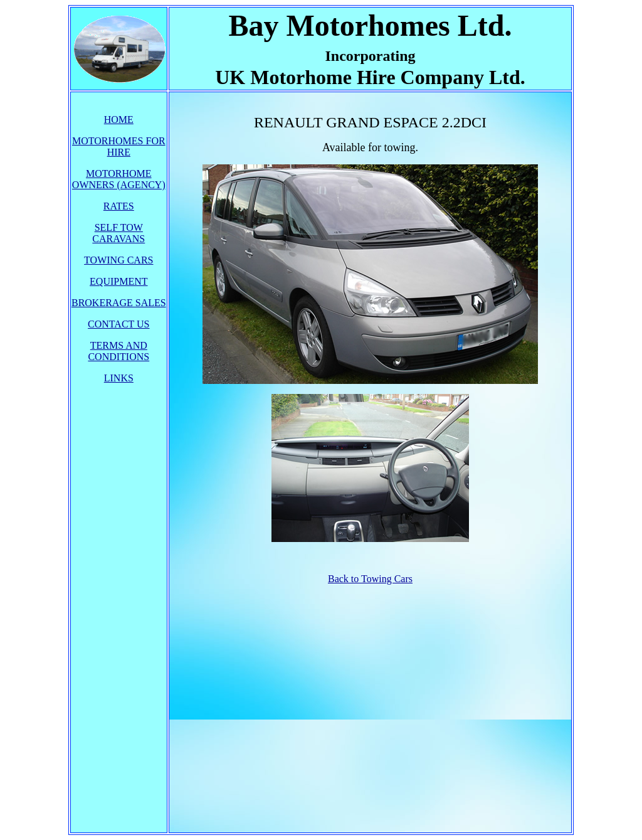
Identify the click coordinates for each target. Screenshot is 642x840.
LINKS (119, 378)
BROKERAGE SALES (119, 303)
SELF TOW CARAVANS (118, 233)
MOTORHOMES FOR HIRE (119, 146)
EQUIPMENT (118, 281)
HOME (119, 120)
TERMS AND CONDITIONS (118, 351)
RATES (119, 206)
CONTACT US (118, 324)
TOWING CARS (118, 260)
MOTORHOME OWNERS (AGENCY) (119, 179)
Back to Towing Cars (370, 579)
